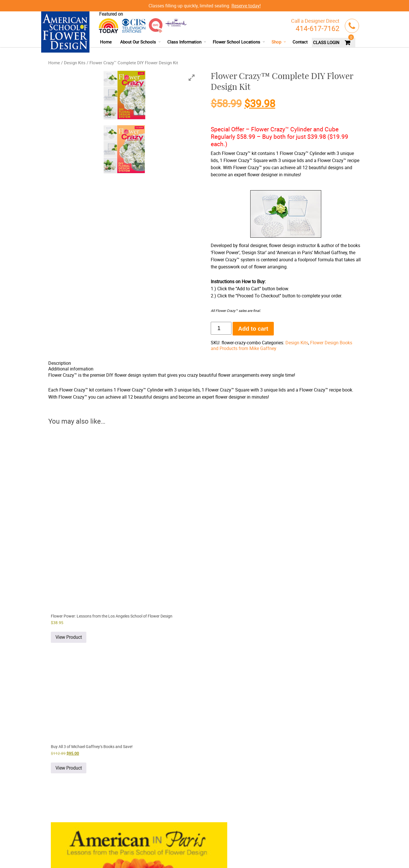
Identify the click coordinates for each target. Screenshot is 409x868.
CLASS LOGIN (326, 42)
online (186, 741)
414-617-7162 (318, 28)
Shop (279, 42)
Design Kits (75, 63)
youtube (202, 844)
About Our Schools (141, 42)
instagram (225, 844)
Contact (300, 42)
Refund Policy (115, 852)
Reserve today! (246, 6)
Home (106, 42)
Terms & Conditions (87, 852)
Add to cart (253, 329)
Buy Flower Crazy (141, 790)
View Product (175, 558)
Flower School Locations (239, 42)
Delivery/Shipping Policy (67, 859)
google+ (214, 844)
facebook (192, 844)
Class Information (187, 42)
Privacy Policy (59, 852)
